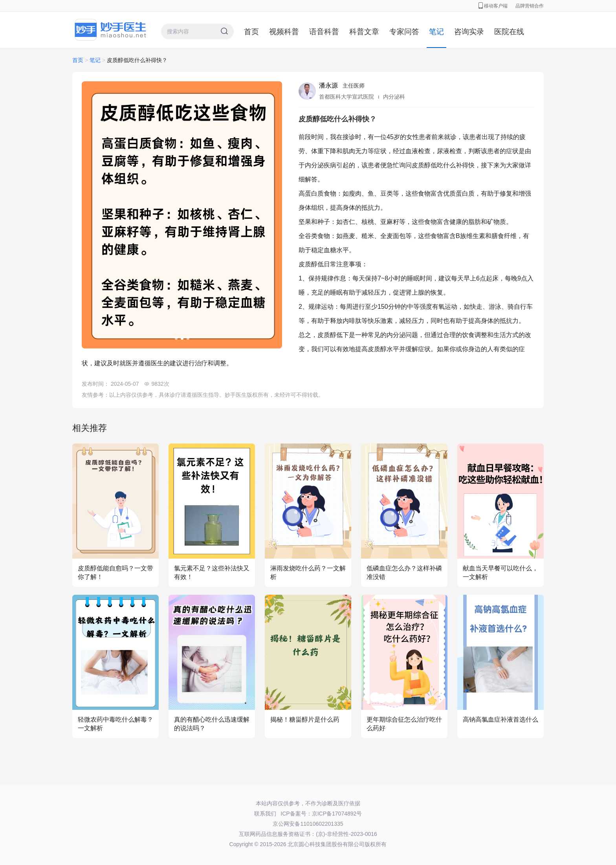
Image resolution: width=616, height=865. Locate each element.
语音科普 (324, 32)
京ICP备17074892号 (337, 814)
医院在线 (509, 32)
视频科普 (284, 32)
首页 (251, 32)
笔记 (436, 32)
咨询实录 (469, 32)
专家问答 (404, 32)
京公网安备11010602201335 (308, 824)
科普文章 (364, 32)
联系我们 (265, 814)
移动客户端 (493, 6)
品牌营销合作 (530, 6)
